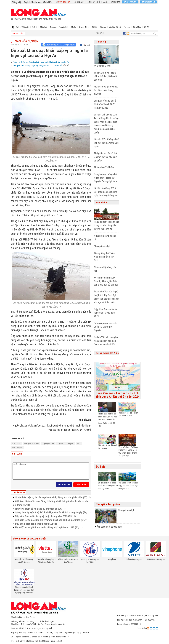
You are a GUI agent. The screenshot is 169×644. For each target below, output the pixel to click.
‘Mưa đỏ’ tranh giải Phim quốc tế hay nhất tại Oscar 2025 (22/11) (49, 528)
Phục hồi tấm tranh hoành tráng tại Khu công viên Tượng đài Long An (106, 225)
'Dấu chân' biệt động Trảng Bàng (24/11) (36, 524)
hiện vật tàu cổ (48, 444)
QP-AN (147, 27)
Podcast (53, 27)
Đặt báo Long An (148, 2)
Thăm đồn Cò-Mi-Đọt (104, 167)
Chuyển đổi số (84, 27)
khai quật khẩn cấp (32, 444)
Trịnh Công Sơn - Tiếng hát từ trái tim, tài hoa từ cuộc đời (106, 76)
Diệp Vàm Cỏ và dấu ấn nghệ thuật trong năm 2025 (105, 313)
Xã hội (94, 27)
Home (13, 27)
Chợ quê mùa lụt (102, 246)
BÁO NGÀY (79, 2)
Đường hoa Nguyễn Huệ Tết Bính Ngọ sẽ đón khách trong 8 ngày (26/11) (53, 512)
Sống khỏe (137, 27)
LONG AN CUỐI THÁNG (97, 2)
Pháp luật (44, 27)
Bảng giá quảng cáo (130, 2)
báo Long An (17, 448)
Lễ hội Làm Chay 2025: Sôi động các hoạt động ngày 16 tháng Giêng (106, 192)
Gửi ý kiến (81, 485)
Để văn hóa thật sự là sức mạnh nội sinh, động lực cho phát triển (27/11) (53, 497)
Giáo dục (103, 27)
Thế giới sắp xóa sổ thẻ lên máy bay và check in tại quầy (106, 157)
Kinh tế (35, 27)
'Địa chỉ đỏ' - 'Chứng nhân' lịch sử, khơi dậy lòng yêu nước (106, 143)
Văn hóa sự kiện (27, 41)
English (27, 2)
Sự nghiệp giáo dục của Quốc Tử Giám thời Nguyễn (106, 327)
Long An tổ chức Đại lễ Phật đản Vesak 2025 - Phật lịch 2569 (105, 104)
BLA (79, 444)
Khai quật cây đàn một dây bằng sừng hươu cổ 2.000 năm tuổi (41, 65)
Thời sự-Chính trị (22, 27)
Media (74, 27)
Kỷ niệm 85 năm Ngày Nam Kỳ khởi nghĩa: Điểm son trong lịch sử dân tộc (106, 281)
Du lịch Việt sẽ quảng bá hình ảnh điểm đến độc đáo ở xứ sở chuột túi (106, 341)
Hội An (60, 444)
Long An (70, 444)
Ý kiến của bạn (51, 471)
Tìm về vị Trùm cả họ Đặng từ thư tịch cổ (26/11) (40, 509)
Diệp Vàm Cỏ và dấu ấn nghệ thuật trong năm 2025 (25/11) (45, 516)
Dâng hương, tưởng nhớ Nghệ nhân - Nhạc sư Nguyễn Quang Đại (106, 178)
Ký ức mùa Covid (102, 66)
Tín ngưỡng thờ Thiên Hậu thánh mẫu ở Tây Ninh (104, 257)
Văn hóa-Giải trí (115, 27)
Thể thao (127, 27)
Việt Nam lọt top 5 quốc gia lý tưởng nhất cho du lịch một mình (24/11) (51, 520)
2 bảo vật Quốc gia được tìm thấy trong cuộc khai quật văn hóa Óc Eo (41, 62)
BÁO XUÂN (116, 2)
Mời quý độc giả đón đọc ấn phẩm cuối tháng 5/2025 (106, 90)
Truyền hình (64, 27)
